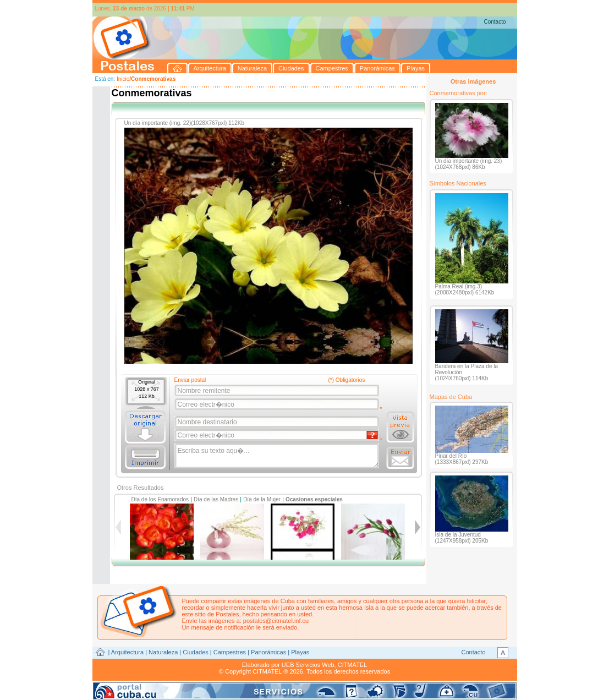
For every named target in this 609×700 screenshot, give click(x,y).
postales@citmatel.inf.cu (276, 621)
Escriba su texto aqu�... (278, 456)
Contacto (495, 22)
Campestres (230, 652)
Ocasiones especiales (314, 499)
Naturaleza (163, 652)
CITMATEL (353, 665)
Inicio (123, 79)
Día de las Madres (216, 499)
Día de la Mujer (262, 499)
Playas (300, 652)
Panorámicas (268, 652)
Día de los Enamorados (160, 499)
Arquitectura (127, 652)
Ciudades (195, 652)
